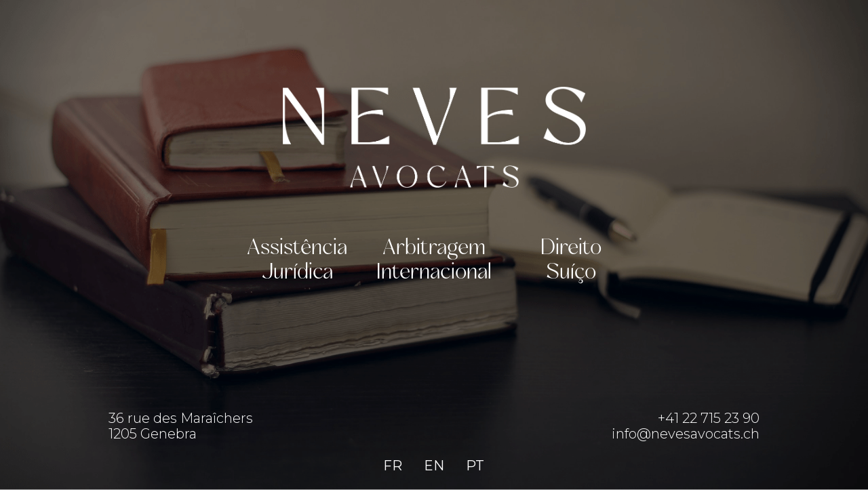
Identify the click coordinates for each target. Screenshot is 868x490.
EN (434, 466)
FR (393, 466)
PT (475, 466)
